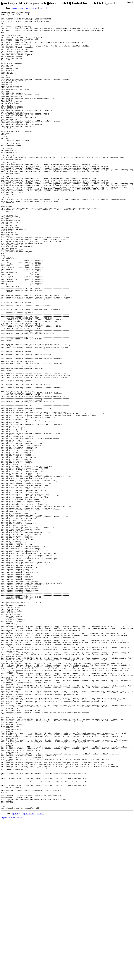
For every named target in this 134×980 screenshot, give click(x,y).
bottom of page (18, 8)
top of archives (31, 8)
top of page (16, 972)
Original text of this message (12, 976)
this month (43, 8)
